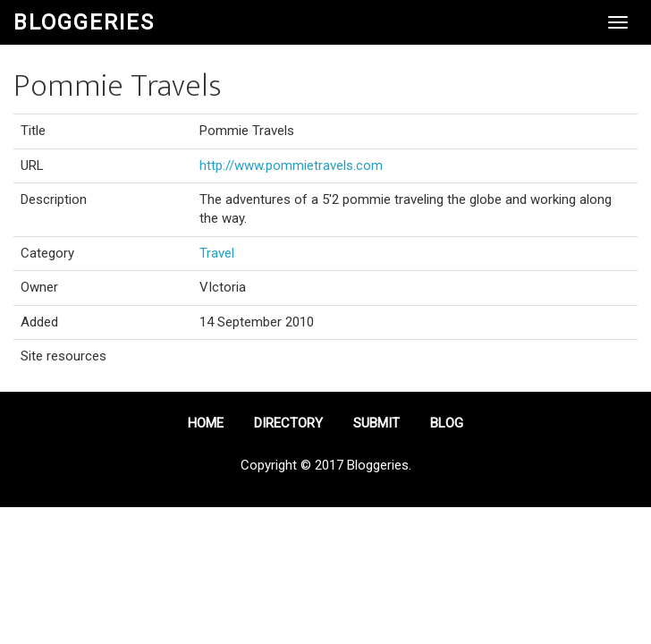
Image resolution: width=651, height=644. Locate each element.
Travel (217, 253)
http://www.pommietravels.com (291, 165)
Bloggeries (84, 22)
